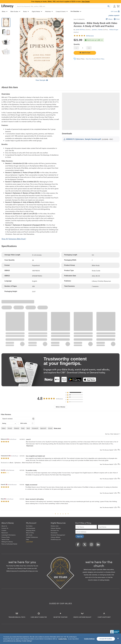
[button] (75, 393)
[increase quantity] (89, 48)
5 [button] (66, 514)
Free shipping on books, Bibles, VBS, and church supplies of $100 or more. (60, 2)
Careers (4, 530)
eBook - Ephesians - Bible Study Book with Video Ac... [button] (26, 463)
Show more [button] (57, 428)
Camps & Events (62, 11)
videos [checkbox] (4, 428)
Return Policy (30, 533)
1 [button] (55, 514)
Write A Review (61, 407)
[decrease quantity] (76, 48)
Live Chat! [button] (29, 542)
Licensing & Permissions (9, 535)
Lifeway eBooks (55, 537)
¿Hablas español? (114, 15)
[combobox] (63, 6)
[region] (60, 639)
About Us (4, 526)
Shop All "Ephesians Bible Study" (14, 239)
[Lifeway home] (7, 6)
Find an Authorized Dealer (9, 544)
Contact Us (5, 528)
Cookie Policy (63, 639)
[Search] (108, 6)
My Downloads (31, 528)
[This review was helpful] (115, 450)
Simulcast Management (58, 535)
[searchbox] (16, 419)
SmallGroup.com (56, 539)
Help (27, 539)
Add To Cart (85, 53)
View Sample (42, 80)
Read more (30, 446)
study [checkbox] (23, 428)
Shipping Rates (31, 530)
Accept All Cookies (106, 639)
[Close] (118, 638)
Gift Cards (29, 535)
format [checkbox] (10, 428)
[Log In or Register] (114, 6)
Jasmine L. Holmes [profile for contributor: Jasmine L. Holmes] (97, 29)
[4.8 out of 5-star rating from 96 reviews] (84, 36)
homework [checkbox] (35, 428)
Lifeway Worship (56, 528)
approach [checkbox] (43, 428)
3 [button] (60, 514)
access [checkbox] (50, 428)
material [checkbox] (17, 428)
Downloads (54, 533)
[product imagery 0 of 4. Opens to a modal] (42, 48)
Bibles (5, 11)
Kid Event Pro (55, 530)
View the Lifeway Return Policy (95, 59)
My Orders (29, 526)
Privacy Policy (6, 537)
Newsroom (5, 533)
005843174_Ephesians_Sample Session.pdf (82, 139)
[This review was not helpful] (118, 450)
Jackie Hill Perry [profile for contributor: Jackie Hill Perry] (80, 29)
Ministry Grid (55, 526)
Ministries (49, 11)
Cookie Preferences (32, 537)
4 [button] (63, 514)
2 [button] (58, 514)
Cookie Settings (89, 639)
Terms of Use (5, 539)
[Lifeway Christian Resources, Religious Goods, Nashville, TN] (115, 632)
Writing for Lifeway (7, 542)
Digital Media (37, 11)
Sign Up (80, 536)
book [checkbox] (28, 428)
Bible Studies (15, 11)
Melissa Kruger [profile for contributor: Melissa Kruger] (114, 29)
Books (26, 11)
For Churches (76, 11)
